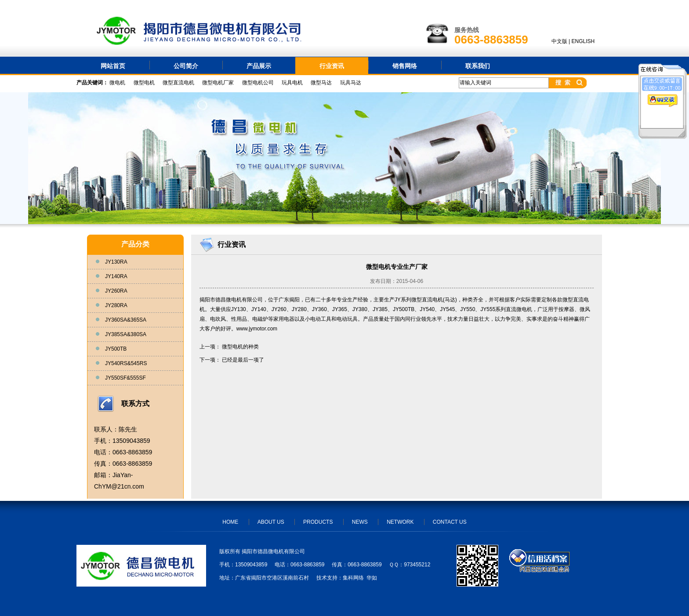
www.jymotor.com (257, 329)
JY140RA (116, 276)
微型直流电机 (178, 83)
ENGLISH (583, 41)
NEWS (360, 522)
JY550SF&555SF (125, 378)
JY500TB (116, 349)
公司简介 (186, 66)
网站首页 (113, 66)
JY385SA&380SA (126, 334)
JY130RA (116, 262)
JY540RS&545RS (126, 363)
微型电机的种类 (240, 347)
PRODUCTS (318, 522)
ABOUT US (271, 522)
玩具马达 (351, 83)
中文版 (559, 41)
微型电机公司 (258, 83)
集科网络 (353, 578)
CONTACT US (450, 522)
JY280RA (116, 305)
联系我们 (478, 66)
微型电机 (144, 83)
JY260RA (116, 291)
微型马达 (321, 83)
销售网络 (405, 66)
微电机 (117, 83)
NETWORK (400, 522)
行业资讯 (332, 66)
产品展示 (259, 66)
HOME (230, 522)
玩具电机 (292, 83)
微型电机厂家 (218, 83)
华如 (372, 578)
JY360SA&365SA (126, 320)
